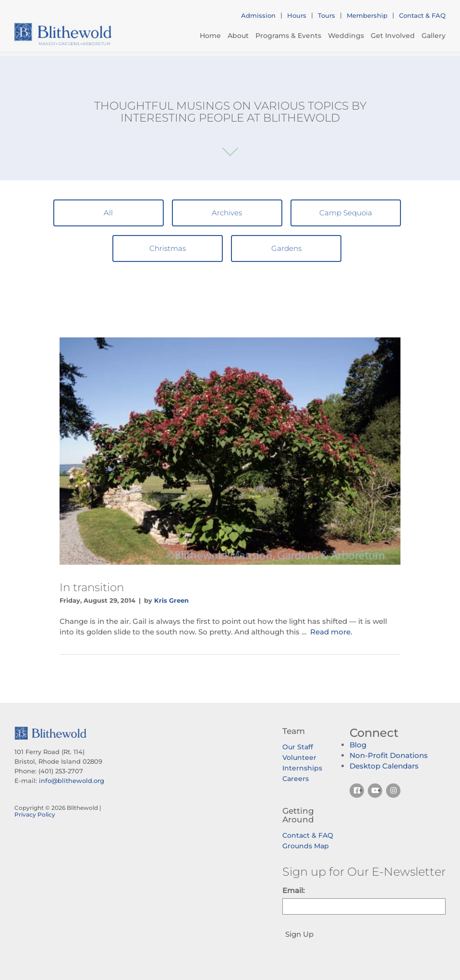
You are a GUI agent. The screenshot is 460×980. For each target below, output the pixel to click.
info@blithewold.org (72, 781)
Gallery (434, 36)
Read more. (331, 632)
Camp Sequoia (346, 213)
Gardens (286, 248)
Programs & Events (288, 36)
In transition (92, 587)
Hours (297, 15)
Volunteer (299, 757)
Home (210, 36)
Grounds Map (306, 846)
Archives (227, 213)
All (108, 213)
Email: (293, 890)
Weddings (346, 36)
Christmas (168, 248)
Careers (296, 779)
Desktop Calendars (384, 766)
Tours (327, 15)
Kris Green (171, 600)
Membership (367, 15)
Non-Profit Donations (389, 755)
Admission (258, 15)
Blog (358, 745)
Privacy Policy (35, 814)
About (238, 36)
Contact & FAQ (422, 15)
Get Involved (393, 36)
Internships (302, 768)
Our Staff (298, 747)
